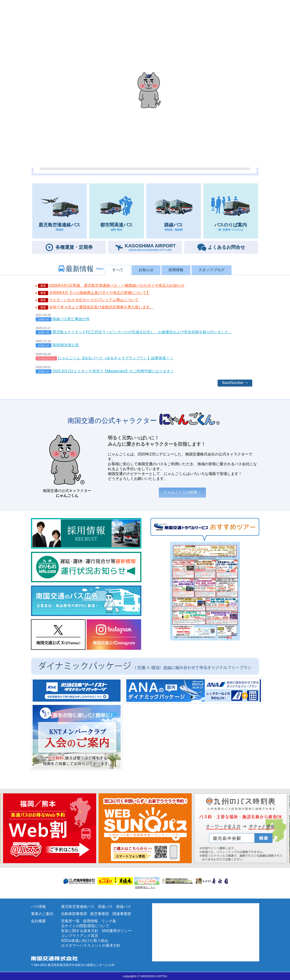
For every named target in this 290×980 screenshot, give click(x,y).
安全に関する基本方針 (80, 931)
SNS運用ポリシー (117, 931)
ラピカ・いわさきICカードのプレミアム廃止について (94, 300)
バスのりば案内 (231, 211)
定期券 (74, 247)
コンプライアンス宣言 (80, 936)
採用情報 (176, 270)
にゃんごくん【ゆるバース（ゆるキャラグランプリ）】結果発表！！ (116, 358)
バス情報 (38, 907)
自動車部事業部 (74, 914)
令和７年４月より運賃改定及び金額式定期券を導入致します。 (101, 307)
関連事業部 (122, 914)
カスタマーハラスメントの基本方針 (91, 945)
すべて (118, 270)
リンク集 (109, 921)
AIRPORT (150, 247)
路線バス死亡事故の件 (71, 319)
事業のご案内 (42, 914)
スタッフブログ (212, 270)
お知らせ (146, 270)
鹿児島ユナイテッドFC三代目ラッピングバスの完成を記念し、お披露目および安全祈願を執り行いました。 (142, 332)
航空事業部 (100, 914)
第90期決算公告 (66, 345)
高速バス (105, 907)
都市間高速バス (117, 211)
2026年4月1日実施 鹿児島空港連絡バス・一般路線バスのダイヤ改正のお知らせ (117, 285)
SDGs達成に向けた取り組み (85, 941)
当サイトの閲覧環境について (85, 926)
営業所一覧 (70, 921)
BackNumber (233, 383)
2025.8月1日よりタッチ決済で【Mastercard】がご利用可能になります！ (113, 371)
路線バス (174, 211)
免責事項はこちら (145, 887)
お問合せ (226, 247)
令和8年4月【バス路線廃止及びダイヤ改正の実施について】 (100, 293)
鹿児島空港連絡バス (60, 211)
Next (2, 828)
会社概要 (38, 921)
